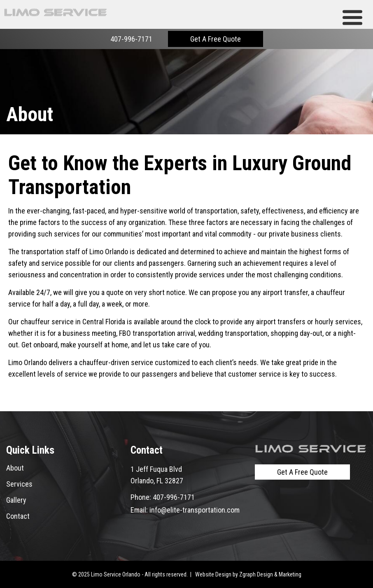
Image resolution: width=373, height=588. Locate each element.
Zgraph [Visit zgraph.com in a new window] (247, 574)
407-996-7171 (131, 39)
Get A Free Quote (216, 39)
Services (19, 484)
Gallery (16, 500)
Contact (18, 516)
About (15, 468)
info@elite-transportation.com (195, 510)
